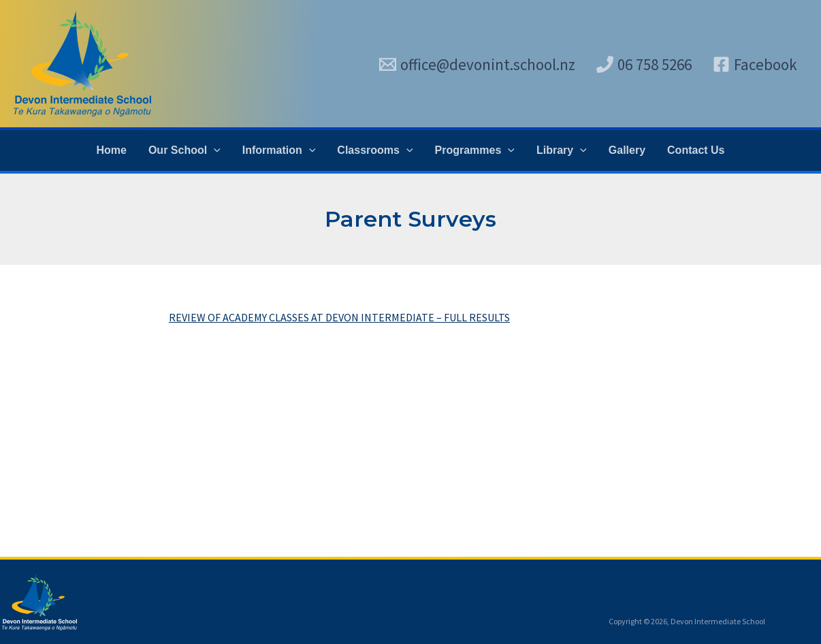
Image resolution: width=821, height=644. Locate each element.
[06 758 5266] (644, 64)
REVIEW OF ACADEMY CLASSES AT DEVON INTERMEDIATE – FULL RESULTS (339, 317)
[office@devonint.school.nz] (477, 64)
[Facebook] (755, 64)
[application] (214, 150)
